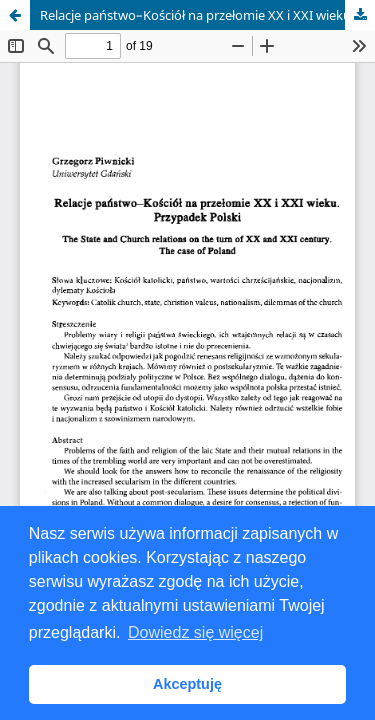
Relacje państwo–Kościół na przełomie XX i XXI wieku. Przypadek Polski (207, 15)
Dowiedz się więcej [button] (195, 632)
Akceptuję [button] (187, 684)
